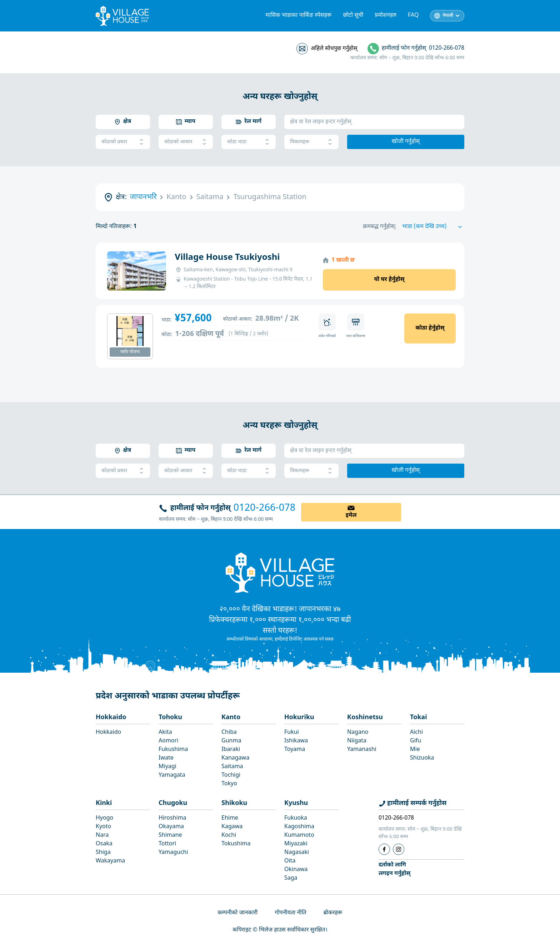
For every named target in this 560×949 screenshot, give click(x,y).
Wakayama (110, 861)
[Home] (280, 572)
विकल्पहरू (311, 142)
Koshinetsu (365, 718)
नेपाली (448, 16)
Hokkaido (111, 718)
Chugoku (173, 803)
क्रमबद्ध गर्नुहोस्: (380, 227)
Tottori (167, 844)
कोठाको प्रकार (123, 142)
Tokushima (236, 844)
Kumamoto (299, 836)
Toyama (295, 750)
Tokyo (229, 784)
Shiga (103, 853)
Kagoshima (299, 827)
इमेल (351, 516)
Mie (415, 750)
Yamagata (172, 775)
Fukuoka (296, 818)
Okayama (171, 827)
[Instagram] (399, 849)
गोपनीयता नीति (290, 913)
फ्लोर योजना (130, 352)
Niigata (357, 741)
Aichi (416, 733)
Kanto (231, 718)
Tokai (419, 718)
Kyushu (296, 803)
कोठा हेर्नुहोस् (430, 328)
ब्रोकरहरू (333, 913)
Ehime (230, 818)
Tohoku (170, 718)
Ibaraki (231, 750)
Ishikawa (296, 741)
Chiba (229, 733)
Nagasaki (297, 853)
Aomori (168, 741)
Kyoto (103, 827)
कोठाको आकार (186, 142)
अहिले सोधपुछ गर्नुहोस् (334, 49)
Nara (102, 836)
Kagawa (232, 827)
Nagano (358, 733)
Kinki (104, 803)
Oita (290, 861)
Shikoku (234, 803)
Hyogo (104, 818)
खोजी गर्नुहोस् (406, 142)
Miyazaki (296, 844)
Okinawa (296, 870)
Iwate (166, 758)
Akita (165, 733)
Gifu (416, 741)
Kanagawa (235, 758)
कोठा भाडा (249, 142)
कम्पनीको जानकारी (237, 913)
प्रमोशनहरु (386, 16)
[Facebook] (384, 849)
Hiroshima (172, 818)
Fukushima (173, 750)
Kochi (229, 836)
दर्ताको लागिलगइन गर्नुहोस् (394, 869)
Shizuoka (422, 758)
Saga (291, 878)
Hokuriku (299, 718)
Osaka (104, 844)
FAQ (413, 16)
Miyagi (167, 767)
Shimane (170, 836)
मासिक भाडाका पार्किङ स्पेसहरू (299, 16)
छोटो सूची (353, 16)
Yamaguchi (173, 853)
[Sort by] (433, 227)
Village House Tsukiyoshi (227, 258)
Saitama (232, 767)
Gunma (231, 741)
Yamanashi (362, 750)
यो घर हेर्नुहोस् (389, 280)
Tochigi (231, 775)
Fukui (292, 733)
